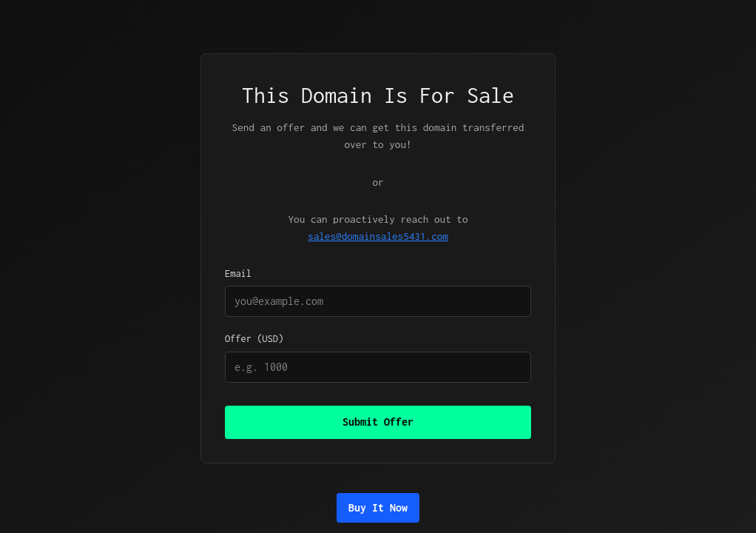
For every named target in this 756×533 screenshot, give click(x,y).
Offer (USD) (378, 358)
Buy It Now (378, 507)
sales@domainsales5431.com (378, 236)
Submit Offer (378, 422)
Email (378, 292)
